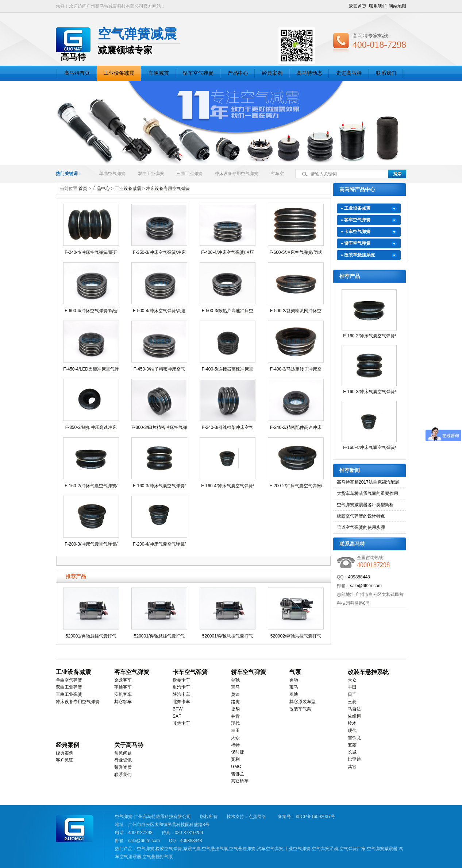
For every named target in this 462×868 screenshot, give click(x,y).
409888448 (359, 577)
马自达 (354, 709)
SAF (177, 716)
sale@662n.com (366, 586)
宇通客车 (123, 687)
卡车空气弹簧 (357, 232)
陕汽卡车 (181, 694)
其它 (352, 767)
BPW (178, 709)
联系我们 (378, 6)
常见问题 (123, 753)
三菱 (352, 702)
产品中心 (238, 73)
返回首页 (358, 6)
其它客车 (123, 702)
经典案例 (272, 73)
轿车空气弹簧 (198, 73)
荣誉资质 (123, 767)
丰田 (235, 731)
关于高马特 (129, 745)
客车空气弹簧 (357, 220)
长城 (352, 752)
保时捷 (238, 752)
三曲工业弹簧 (189, 174)
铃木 (352, 723)
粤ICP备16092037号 (315, 817)
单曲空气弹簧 (112, 174)
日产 (352, 694)
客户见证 (65, 760)
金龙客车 (123, 680)
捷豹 (235, 709)
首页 (83, 189)
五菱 (352, 745)
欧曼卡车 (181, 680)
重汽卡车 (181, 687)
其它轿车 (240, 781)
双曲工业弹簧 (151, 174)
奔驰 (235, 680)
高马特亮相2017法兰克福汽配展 (368, 482)
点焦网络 (257, 817)
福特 (235, 745)
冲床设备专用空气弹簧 (236, 174)
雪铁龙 (354, 738)
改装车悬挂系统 (359, 255)
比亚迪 (354, 759)
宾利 (235, 759)
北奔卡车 (181, 702)
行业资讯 (123, 760)
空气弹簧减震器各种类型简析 (365, 505)
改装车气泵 (300, 709)
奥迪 (235, 694)
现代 (235, 723)
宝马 (235, 687)
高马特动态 (309, 73)
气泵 (295, 672)
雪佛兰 (238, 774)
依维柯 (354, 716)
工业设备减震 (119, 73)
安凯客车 (123, 694)
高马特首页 (77, 73)
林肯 (235, 716)
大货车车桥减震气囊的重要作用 (367, 493)
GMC (236, 767)
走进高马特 (349, 73)
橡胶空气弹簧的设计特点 (361, 516)
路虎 (235, 702)
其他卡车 (181, 723)
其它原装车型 (303, 702)
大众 (235, 738)
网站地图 (397, 6)
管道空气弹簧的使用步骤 (361, 527)
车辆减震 (159, 73)
